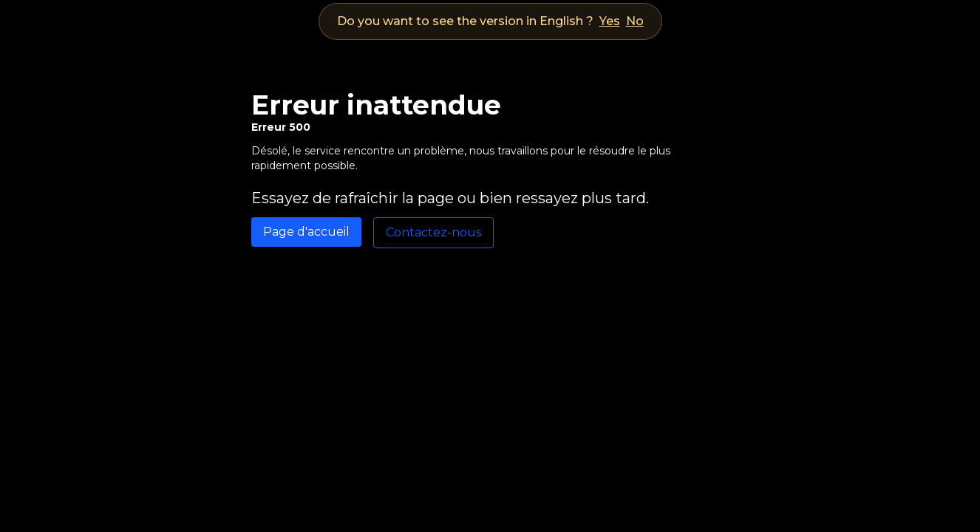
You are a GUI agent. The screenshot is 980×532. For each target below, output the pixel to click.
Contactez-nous (433, 232)
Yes (610, 21)
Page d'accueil (306, 232)
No (635, 21)
